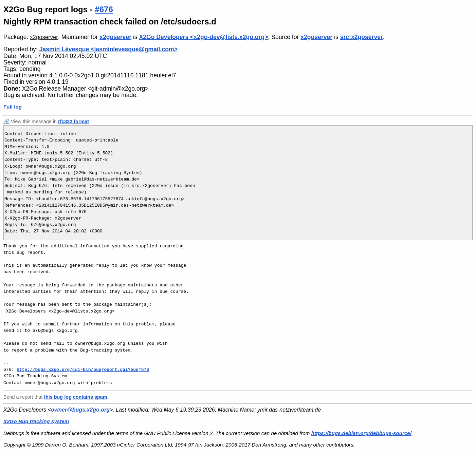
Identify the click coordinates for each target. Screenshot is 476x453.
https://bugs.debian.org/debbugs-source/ (361, 433)
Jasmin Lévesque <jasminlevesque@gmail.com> (108, 49)
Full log (13, 107)
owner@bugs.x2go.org (80, 410)
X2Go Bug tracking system (36, 421)
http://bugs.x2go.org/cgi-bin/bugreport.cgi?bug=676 (83, 370)
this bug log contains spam (75, 397)
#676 (104, 9)
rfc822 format (74, 121)
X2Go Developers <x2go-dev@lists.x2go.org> (204, 37)
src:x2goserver (362, 37)
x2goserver (44, 37)
